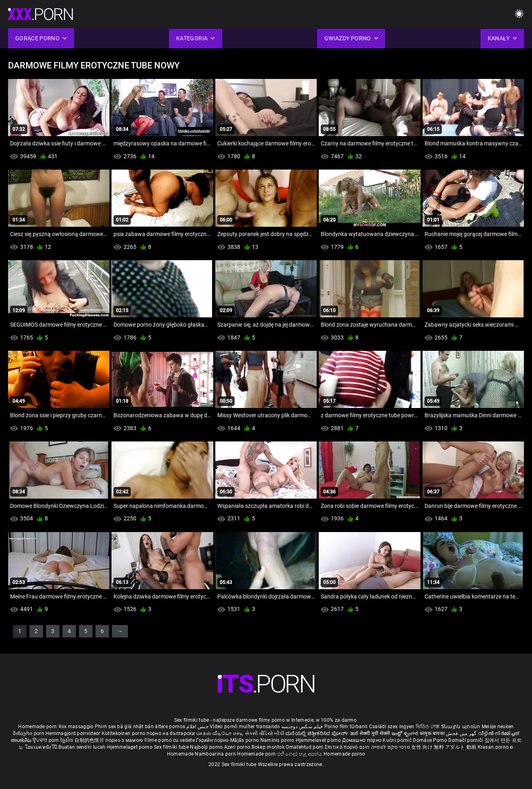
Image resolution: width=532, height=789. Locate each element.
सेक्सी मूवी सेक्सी (375, 733)
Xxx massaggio (76, 727)
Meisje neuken (498, 727)
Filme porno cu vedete (170, 740)
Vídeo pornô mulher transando (245, 727)
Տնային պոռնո (461, 727)
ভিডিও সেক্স (428, 727)
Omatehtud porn (305, 747)
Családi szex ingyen (392, 727)
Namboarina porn (216, 754)
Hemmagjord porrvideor (74, 733)
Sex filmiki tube (171, 747)
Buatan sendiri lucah (82, 747)
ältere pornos (170, 727)
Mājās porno (245, 740)
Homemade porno (344, 754)
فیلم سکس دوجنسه (302, 727)
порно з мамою (124, 740)
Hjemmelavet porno (319, 740)
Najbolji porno (206, 747)
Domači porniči (466, 740)
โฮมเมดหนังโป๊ (42, 747)
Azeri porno (238, 747)
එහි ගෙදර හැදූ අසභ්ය (301, 754)
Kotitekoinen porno (124, 733)
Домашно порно (362, 740)
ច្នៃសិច (67, 740)
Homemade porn (38, 727)
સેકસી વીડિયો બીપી (265, 733)
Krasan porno (494, 747)
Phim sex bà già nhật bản (124, 727)
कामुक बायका (433, 733)
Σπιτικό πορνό (342, 747)
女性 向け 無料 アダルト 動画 (444, 747)
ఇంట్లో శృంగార (406, 733)
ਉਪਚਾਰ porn (46, 740)
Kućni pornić (398, 740)
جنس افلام (197, 727)
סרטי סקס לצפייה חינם (385, 747)
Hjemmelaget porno (130, 747)
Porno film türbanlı (346, 727)
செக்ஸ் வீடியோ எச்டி (220, 733)
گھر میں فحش (462, 733)
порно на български (170, 733)
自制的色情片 (90, 740)
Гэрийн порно (213, 740)
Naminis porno (278, 740)
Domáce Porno (431, 740)
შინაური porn (29, 733)
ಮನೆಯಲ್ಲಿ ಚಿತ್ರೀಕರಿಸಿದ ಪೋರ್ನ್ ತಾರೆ (322, 733)
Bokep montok (268, 747)
